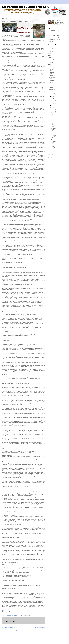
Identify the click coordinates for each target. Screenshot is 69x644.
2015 (50, 55)
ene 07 (53, 107)
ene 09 (53, 106)
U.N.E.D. (51, 41)
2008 (50, 68)
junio (51, 84)
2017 (50, 52)
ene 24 (53, 98)
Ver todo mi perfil (51, 26)
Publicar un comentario (10, 621)
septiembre (53, 77)
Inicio (25, 627)
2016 (50, 54)
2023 (50, 48)
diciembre (52, 70)
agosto (52, 80)
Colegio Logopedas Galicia (55, 40)
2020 (50, 50)
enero (52, 93)
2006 (50, 156)
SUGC (50, 43)
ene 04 (53, 109)
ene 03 (53, 111)
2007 (50, 154)
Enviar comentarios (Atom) (14, 630)
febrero (52, 91)
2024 (50, 46)
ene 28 (53, 96)
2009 (50, 66)
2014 (50, 57)
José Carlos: (59, 20)
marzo (52, 89)
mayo (52, 86)
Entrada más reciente (8, 627)
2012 (50, 61)
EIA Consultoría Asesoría (54, 31)
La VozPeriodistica (53, 32)
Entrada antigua (40, 627)
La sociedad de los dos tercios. (53, 141)
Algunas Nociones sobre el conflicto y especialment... (54, 123)
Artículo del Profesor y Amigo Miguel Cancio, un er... (54, 148)
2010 (50, 64)
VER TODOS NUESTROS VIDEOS (56, 173)
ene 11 (53, 104)
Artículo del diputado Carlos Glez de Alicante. (54, 115)
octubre (52, 76)
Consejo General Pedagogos (55, 35)
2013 (50, 59)
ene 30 (53, 95)
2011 (50, 63)
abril (51, 88)
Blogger (42, 640)
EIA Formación (52, 34)
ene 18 (53, 102)
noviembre (53, 73)
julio (51, 82)
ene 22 (53, 100)
